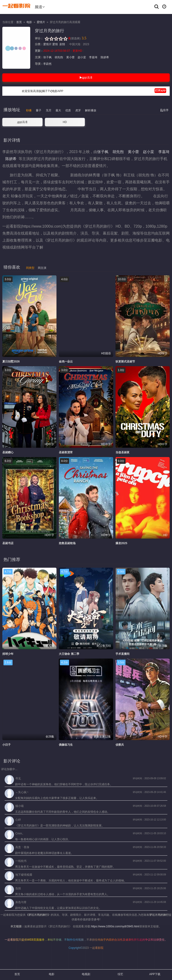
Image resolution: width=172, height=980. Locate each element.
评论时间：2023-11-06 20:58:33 (149, 847)
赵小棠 (82, 57)
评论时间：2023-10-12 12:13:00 (149, 820)
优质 (68, 110)
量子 (39, 110)
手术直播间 (122, 654)
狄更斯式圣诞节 (125, 362)
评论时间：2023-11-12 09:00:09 (149, 875)
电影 (29, 22)
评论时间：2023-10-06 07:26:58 (149, 806)
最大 (58, 110)
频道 (40, 7)
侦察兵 (120, 745)
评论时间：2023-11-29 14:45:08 (149, 902)
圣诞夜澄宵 (66, 452)
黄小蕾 (70, 57)
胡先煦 (59, 57)
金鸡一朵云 (66, 362)
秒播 (29, 110)
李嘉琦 (93, 57)
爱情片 (41, 22)
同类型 (30, 268)
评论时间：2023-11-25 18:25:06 (149, 888)
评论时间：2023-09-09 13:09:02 (149, 778)
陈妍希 (104, 57)
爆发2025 (121, 543)
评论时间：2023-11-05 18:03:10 (149, 833)
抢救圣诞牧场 (67, 543)
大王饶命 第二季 (69, 654)
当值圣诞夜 (122, 452)
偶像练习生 (66, 745)
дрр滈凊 (86, 78)
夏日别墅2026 (11, 362)
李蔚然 (47, 64)
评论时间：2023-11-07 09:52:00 (149, 861)
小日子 (7, 745)
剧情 (62, 44)
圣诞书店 (8, 543)
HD (65, 122)
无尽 (49, 110)
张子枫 (48, 57)
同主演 (42, 268)
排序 (164, 110)
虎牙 (78, 110)
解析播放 (91, 110)
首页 (19, 22)
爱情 (55, 44)
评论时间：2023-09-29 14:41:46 (149, 792)
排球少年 (8, 654)
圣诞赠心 (8, 452)
